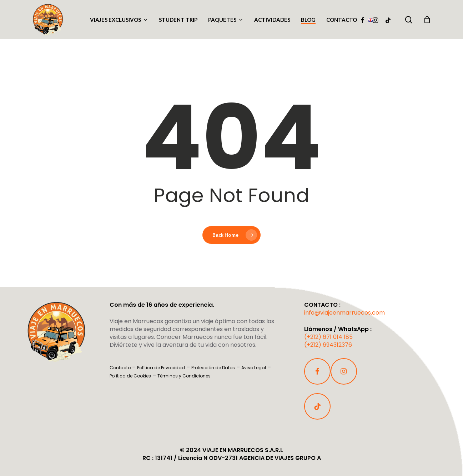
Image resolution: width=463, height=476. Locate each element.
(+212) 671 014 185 (328, 337)
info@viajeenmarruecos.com (344, 313)
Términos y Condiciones (184, 376)
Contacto (120, 368)
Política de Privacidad (161, 368)
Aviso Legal (254, 368)
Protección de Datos (213, 368)
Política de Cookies (130, 376)
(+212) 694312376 (328, 345)
